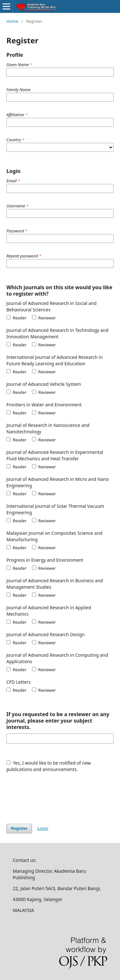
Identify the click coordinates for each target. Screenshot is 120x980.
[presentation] (55, 795)
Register (19, 828)
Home (12, 21)
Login (43, 828)
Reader (16, 318)
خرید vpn (4, 840)
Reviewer (44, 318)
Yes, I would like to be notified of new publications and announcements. (49, 766)
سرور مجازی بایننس (6, 840)
